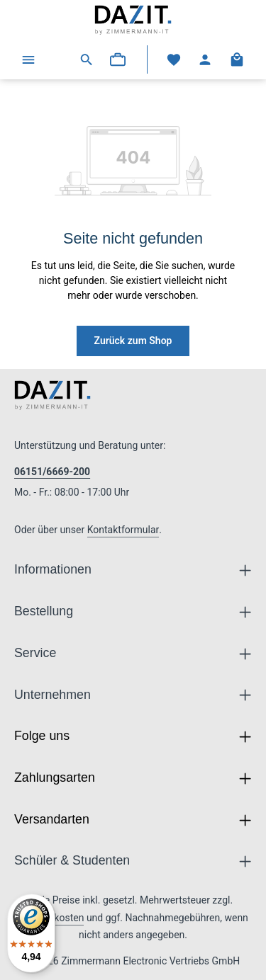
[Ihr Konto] (205, 59)
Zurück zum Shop (133, 341)
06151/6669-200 (52, 472)
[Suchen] (87, 59)
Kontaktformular (123, 530)
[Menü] (28, 59)
